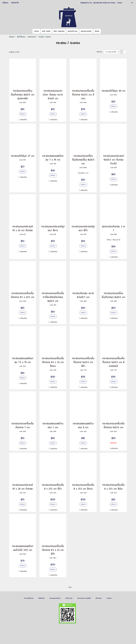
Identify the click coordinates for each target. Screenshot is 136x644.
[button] (103, 31)
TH (131, 3)
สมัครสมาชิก (15, 3)
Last (70, 587)
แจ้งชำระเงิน (69, 598)
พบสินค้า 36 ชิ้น (14, 52)
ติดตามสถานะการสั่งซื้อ (84, 598)
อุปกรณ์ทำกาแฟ (73, 31)
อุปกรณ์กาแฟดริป (86, 31)
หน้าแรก (36, 31)
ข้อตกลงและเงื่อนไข (55, 598)
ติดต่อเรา (109, 598)
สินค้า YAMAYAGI (59, 31)
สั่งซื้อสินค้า (23, 114)
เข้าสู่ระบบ (5, 3)
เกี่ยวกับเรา (99, 598)
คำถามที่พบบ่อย (29, 598)
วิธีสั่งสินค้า (41, 598)
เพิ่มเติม (97, 31)
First (66, 587)
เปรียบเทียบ (24, 120)
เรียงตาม (100, 52)
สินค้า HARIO (46, 31)
